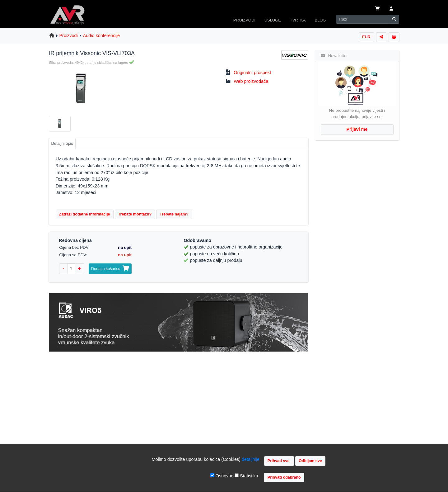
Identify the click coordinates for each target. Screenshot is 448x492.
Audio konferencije (101, 35)
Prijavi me (357, 129)
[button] (391, 9)
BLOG (320, 20)
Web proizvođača (251, 81)
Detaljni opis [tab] (62, 143)
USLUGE (273, 20)
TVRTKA (298, 20)
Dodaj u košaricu (110, 269)
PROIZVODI (244, 20)
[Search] (363, 19)
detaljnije (251, 459)
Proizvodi (69, 35)
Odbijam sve (310, 461)
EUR (366, 37)
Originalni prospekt (252, 73)
